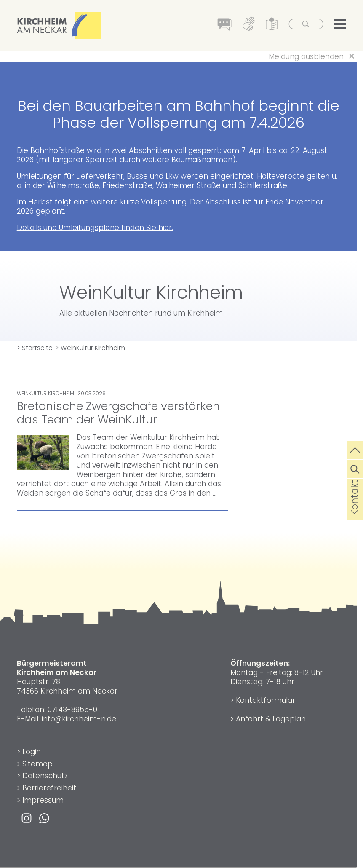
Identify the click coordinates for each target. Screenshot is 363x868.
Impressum (43, 800)
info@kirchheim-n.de (79, 719)
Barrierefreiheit (49, 788)
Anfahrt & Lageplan (271, 719)
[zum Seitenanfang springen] (355, 449)
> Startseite (35, 348)
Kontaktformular (266, 700)
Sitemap (37, 764)
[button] (340, 26)
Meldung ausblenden (306, 56)
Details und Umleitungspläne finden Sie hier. (95, 228)
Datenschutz (45, 776)
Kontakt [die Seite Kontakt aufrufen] (354, 511)
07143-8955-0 (72, 710)
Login (32, 752)
